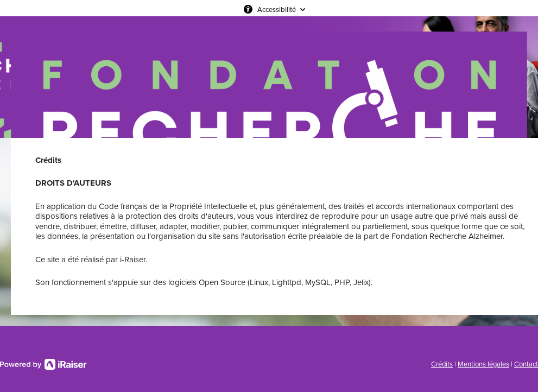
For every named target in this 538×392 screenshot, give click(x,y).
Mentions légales (483, 364)
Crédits (442, 364)
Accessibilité (277, 9)
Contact (526, 364)
